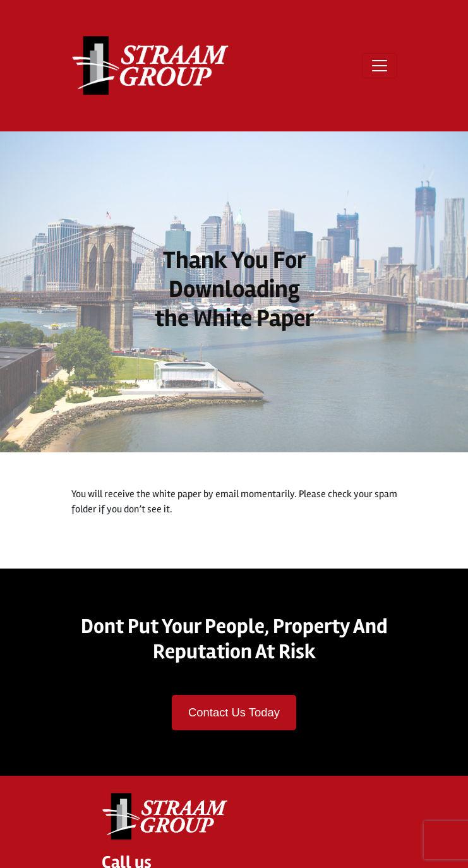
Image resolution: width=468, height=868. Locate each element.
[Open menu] (380, 66)
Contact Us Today (234, 712)
